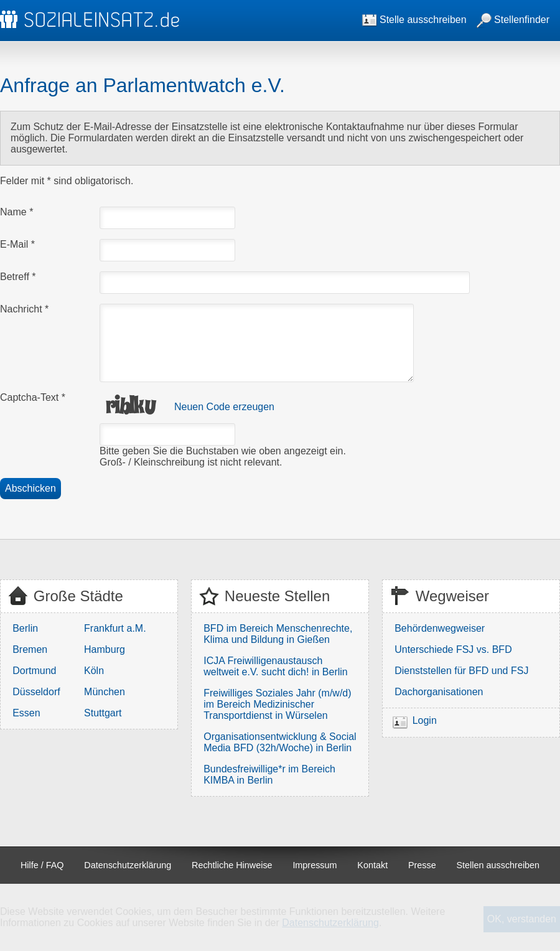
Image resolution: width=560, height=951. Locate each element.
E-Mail (17, 244)
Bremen (30, 649)
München (105, 692)
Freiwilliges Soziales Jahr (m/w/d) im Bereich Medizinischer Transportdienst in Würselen (277, 704)
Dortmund (34, 671)
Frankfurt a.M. (115, 628)
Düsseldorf (36, 692)
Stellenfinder (513, 20)
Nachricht (24, 309)
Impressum (315, 865)
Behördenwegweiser (440, 628)
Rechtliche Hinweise (232, 865)
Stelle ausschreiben (414, 20)
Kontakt (372, 865)
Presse (422, 865)
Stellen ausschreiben (498, 865)
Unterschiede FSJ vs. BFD (453, 649)
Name (16, 212)
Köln (94, 671)
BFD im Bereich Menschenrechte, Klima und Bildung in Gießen (278, 634)
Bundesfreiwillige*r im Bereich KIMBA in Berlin (269, 775)
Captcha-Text (33, 397)
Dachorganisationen (439, 692)
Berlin (25, 628)
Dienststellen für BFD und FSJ (461, 671)
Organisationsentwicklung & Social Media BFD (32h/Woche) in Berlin (280, 742)
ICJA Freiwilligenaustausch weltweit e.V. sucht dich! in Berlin (276, 666)
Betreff (18, 277)
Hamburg (105, 649)
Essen (26, 713)
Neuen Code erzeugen (224, 407)
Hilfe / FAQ (42, 865)
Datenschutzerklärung (128, 865)
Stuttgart (103, 713)
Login (425, 720)
